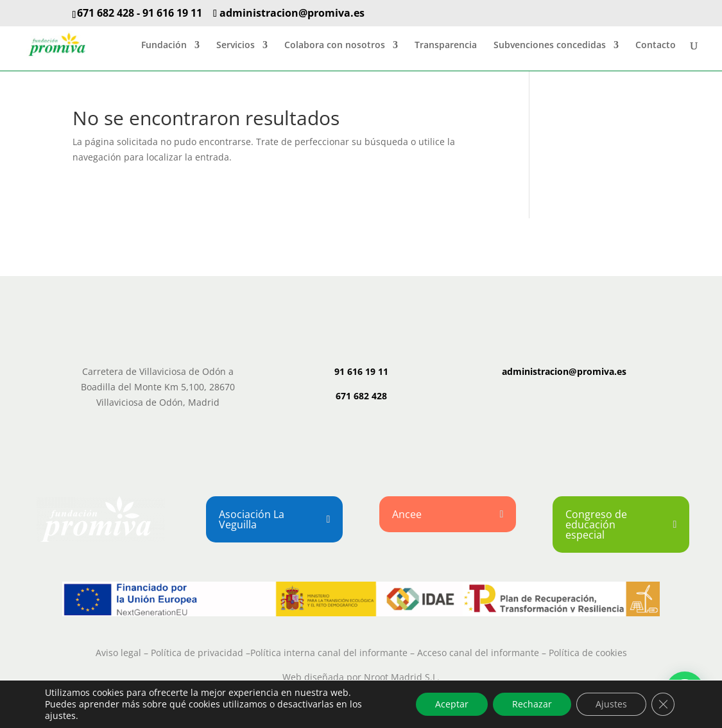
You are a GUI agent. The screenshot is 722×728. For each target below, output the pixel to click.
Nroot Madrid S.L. (402, 677)
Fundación (164, 46)
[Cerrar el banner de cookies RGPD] (663, 704)
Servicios (236, 46)
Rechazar (532, 704)
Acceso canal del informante (478, 653)
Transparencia (446, 46)
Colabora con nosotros (335, 46)
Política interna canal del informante (329, 653)
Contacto (656, 46)
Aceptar (452, 704)
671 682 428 (106, 13)
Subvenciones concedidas (550, 46)
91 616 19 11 (172, 13)
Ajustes (611, 704)
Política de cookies (588, 653)
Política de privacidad (197, 653)
